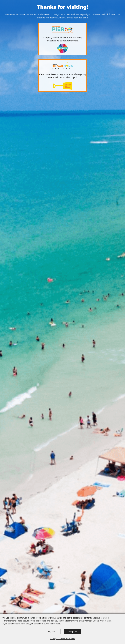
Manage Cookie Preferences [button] (62, 638)
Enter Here (63, 48)
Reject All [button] (52, 631)
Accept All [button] (72, 631)
